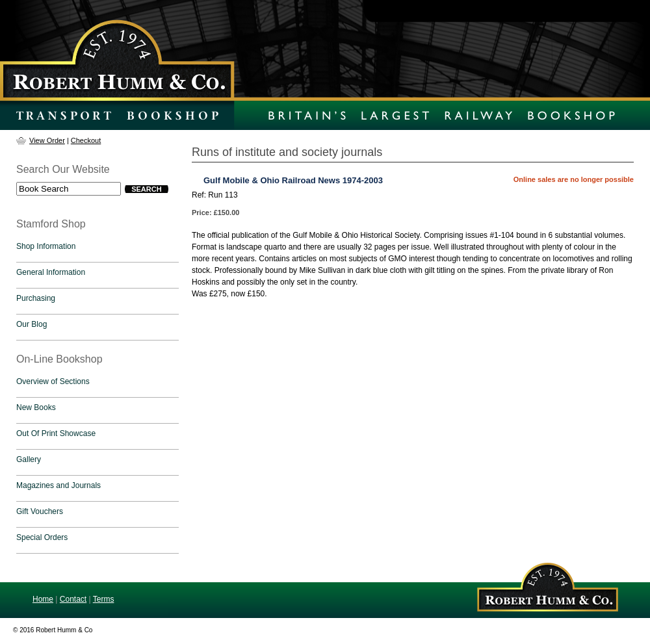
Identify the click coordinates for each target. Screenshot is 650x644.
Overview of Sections (53, 381)
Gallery (29, 459)
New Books (36, 407)
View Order (47, 140)
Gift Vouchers (40, 511)
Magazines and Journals (58, 485)
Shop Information (46, 246)
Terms (104, 599)
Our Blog (32, 324)
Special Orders (42, 537)
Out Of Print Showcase (56, 433)
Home (43, 599)
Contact (73, 599)
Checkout (86, 140)
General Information (51, 272)
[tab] (97, 250)
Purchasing (36, 298)
